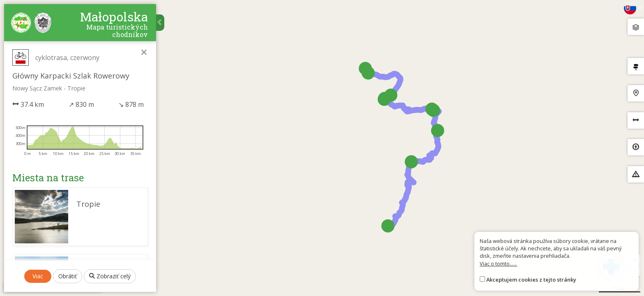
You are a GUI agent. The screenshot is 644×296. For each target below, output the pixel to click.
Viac (38, 276)
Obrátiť (68, 276)
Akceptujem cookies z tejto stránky (531, 280)
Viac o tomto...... (498, 264)
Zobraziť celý (110, 276)
